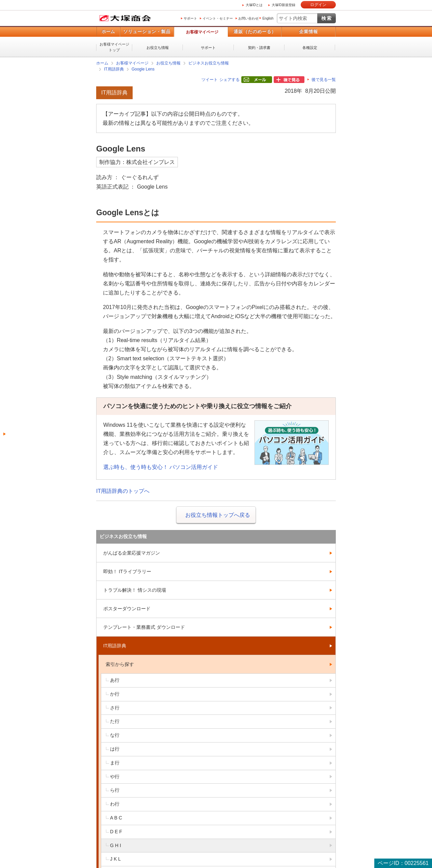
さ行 (115, 708)
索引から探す (120, 664)
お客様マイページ (202, 32)
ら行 (115, 790)
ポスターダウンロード (127, 609)
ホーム (108, 32)
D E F (116, 832)
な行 (115, 735)
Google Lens (143, 69)
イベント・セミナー (218, 18)
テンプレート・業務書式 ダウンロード (144, 627)
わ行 (115, 804)
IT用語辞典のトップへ (123, 491)
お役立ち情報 (158, 48)
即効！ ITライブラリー (127, 571)
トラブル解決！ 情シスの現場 (135, 590)
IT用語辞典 (114, 69)
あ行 (115, 680)
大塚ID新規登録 (283, 5)
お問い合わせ (248, 18)
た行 (115, 721)
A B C (116, 818)
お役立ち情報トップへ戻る (218, 515)
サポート (190, 18)
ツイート (210, 80)
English (268, 18)
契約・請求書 (259, 48)
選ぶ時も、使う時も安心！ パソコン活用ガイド (161, 467)
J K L (115, 859)
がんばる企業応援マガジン (132, 553)
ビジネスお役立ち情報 (209, 63)
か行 (115, 694)
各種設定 (310, 48)
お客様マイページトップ (114, 47)
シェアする (230, 80)
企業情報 (308, 32)
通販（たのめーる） (255, 32)
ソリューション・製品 (147, 32)
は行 (115, 749)
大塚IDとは (254, 5)
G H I (116, 845)
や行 (115, 777)
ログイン (318, 5)
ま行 (115, 763)
